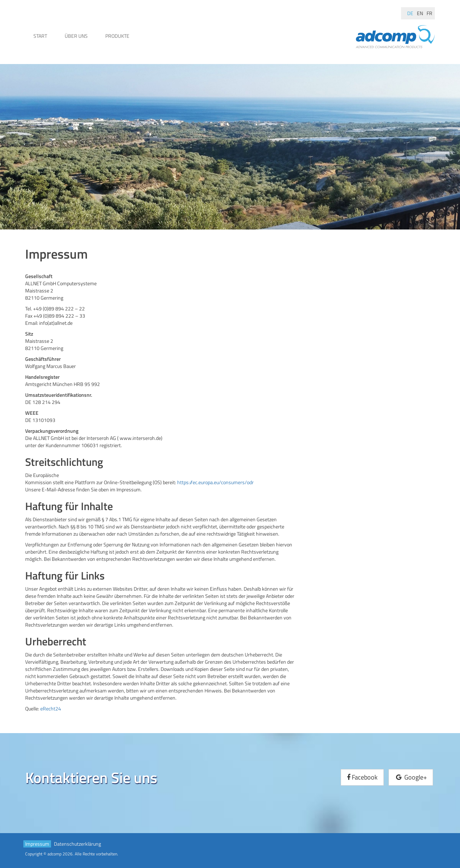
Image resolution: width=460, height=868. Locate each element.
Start (40, 36)
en (420, 13)
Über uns (76, 36)
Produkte (117, 36)
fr (429, 13)
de (410, 13)
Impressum (37, 844)
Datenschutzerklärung (77, 844)
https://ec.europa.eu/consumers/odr (215, 482)
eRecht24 (51, 708)
